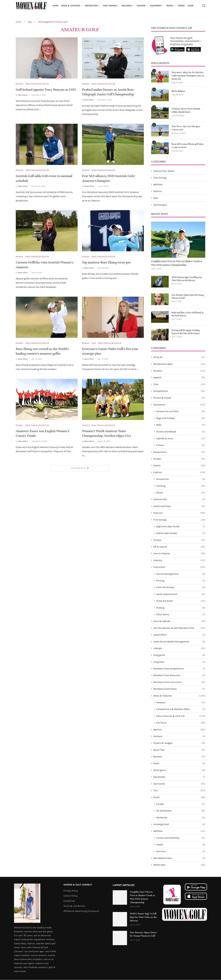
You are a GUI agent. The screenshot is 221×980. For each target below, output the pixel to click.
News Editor (23, 95)
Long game (179, 655)
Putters (181, 445)
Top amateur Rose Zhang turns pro (106, 262)
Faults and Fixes (179, 506)
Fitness (179, 540)
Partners (179, 736)
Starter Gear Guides (181, 533)
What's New (179, 865)
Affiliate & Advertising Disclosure (81, 911)
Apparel (179, 378)
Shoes (181, 493)
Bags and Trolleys (181, 418)
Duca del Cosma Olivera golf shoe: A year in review (188, 146)
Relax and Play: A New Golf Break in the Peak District (188, 314)
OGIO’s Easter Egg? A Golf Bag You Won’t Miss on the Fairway (187, 279)
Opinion (179, 730)
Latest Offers (179, 635)
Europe (179, 459)
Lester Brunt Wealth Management (179, 642)
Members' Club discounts (179, 675)
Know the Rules (181, 601)
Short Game (181, 614)
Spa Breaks (179, 777)
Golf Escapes (160, 205)
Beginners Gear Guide (181, 526)
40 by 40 (179, 357)
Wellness (127, 6)
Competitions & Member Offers (181, 709)
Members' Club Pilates (179, 689)
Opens (181, 6)
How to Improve (179, 554)
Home (55, 6)
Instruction (91, 6)
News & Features (71, 6)
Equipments (179, 452)
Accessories (181, 479)
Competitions (179, 391)
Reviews (179, 757)
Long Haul (179, 662)
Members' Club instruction (179, 682)
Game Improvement (181, 594)
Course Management (181, 574)
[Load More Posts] (80, 468)
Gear (156, 198)
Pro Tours (181, 723)
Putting (181, 608)
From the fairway (181, 587)
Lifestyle (179, 648)
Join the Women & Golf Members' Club (179, 628)
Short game (179, 770)
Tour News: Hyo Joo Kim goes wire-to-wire (186, 128)
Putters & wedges (179, 743)
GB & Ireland (179, 547)
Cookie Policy (70, 896)
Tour (179, 791)
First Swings (110, 6)
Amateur (179, 371)
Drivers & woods (179, 398)
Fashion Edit (179, 499)
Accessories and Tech (181, 411)
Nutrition (181, 851)
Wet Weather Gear (179, 858)
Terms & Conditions (74, 906)
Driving (181, 581)
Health (181, 845)
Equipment (156, 6)
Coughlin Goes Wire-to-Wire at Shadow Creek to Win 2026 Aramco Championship (177, 263)
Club (179, 384)
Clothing (181, 486)
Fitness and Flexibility (181, 838)
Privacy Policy (71, 891)
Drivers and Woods (181, 432)
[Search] (204, 6)
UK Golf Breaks (181, 811)
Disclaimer (69, 901)
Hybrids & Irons (181, 438)
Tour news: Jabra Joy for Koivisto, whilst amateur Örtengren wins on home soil (188, 76)
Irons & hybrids (179, 621)
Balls (181, 425)
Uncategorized (179, 824)
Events (179, 466)
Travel (170, 6)
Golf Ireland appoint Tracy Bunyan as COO (46, 90)
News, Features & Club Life (181, 716)
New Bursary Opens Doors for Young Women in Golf (188, 297)
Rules (179, 763)
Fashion (141, 6)
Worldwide (181, 818)
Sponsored (179, 784)
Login (190, 6)
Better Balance (178, 91)
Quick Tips (179, 750)
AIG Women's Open (179, 364)
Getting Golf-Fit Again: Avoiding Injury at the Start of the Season (186, 332)
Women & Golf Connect (78, 885)
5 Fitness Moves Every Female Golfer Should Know (186, 110)
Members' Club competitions (179, 669)
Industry (179, 560)
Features (179, 513)
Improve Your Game (164, 171)
